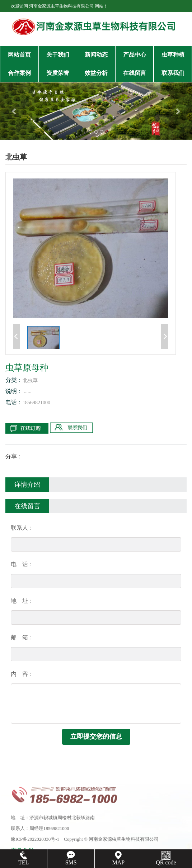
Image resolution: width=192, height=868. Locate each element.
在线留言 (135, 73)
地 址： (22, 601)
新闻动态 (96, 55)
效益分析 (96, 73)
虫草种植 (173, 55)
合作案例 (19, 73)
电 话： (22, 564)
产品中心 (135, 55)
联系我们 (173, 73)
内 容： (22, 674)
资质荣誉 (58, 73)
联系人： (22, 528)
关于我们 (58, 55)
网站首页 (19, 55)
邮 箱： (22, 637)
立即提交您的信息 (96, 736)
